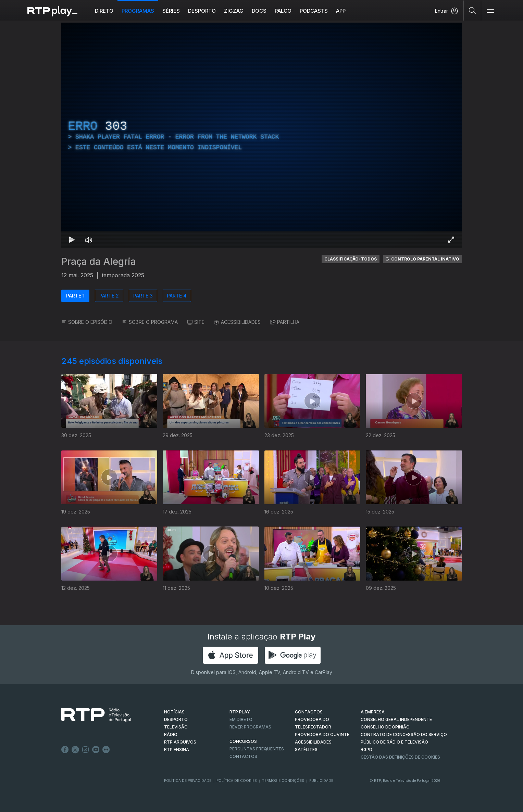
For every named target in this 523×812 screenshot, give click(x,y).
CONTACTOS (309, 712)
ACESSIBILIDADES (237, 322)
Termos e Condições (283, 781)
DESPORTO (176, 719)
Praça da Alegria (99, 262)
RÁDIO (171, 734)
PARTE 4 (177, 296)
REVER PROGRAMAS (250, 727)
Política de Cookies (237, 781)
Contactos (243, 756)
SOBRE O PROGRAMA (150, 322)
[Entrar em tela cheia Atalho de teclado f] (451, 240)
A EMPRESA (373, 712)
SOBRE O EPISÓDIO (87, 322)
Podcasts (314, 11)
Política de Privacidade (188, 781)
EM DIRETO (241, 719)
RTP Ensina (177, 750)
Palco (283, 11)
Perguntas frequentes (257, 749)
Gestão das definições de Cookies (400, 757)
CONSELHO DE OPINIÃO (385, 727)
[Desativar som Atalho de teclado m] (89, 240)
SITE (196, 322)
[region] (262, 135)
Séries (171, 11)
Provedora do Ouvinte (322, 734)
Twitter (75, 750)
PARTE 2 (109, 296)
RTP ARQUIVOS (180, 742)
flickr (106, 750)
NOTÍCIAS (174, 712)
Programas (138, 11)
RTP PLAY (240, 712)
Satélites (306, 750)
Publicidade (321, 781)
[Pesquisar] (472, 10)
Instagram (86, 750)
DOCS (259, 11)
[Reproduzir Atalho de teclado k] (72, 240)
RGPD (366, 750)
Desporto (202, 11)
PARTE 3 (143, 296)
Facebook (65, 750)
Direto (104, 11)
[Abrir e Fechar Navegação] (490, 11)
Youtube (96, 750)
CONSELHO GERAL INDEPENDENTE (396, 719)
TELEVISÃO (176, 727)
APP (341, 11)
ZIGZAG (234, 11)
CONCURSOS (243, 741)
